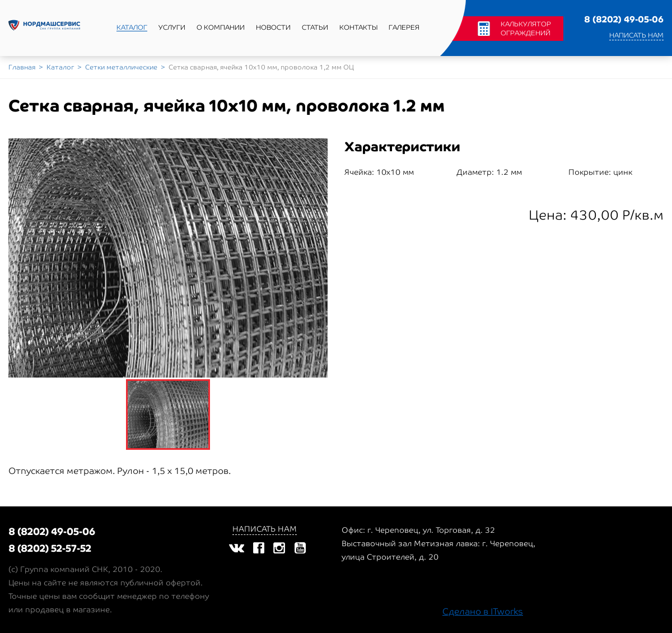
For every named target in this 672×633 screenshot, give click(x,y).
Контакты (358, 27)
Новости (273, 27)
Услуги (172, 27)
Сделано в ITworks (483, 611)
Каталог (132, 27)
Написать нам (636, 35)
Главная (22, 67)
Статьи (315, 27)
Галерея (404, 27)
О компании (221, 27)
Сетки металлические (121, 67)
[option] (168, 258)
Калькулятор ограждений (526, 29)
